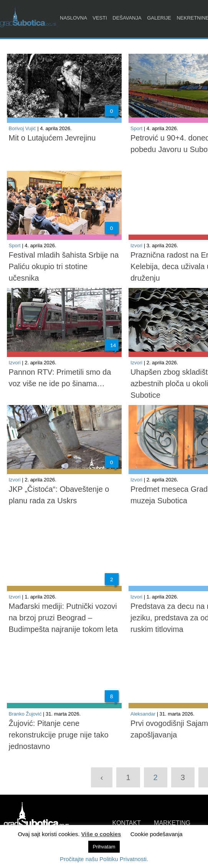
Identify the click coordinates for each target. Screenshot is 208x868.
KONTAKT (127, 823)
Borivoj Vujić (22, 128)
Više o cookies (101, 834)
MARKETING (172, 823)
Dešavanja (127, 18)
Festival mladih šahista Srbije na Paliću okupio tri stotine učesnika (64, 266)
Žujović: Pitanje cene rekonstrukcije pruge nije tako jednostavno (59, 735)
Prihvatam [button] (104, 847)
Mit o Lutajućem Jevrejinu (52, 138)
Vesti (100, 18)
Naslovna (73, 18)
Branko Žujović (25, 714)
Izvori (136, 246)
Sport (136, 128)
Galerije (159, 18)
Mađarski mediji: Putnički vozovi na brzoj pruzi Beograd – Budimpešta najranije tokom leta (64, 618)
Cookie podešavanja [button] (157, 834)
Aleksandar (143, 714)
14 (113, 345)
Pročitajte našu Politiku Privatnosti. (104, 859)
